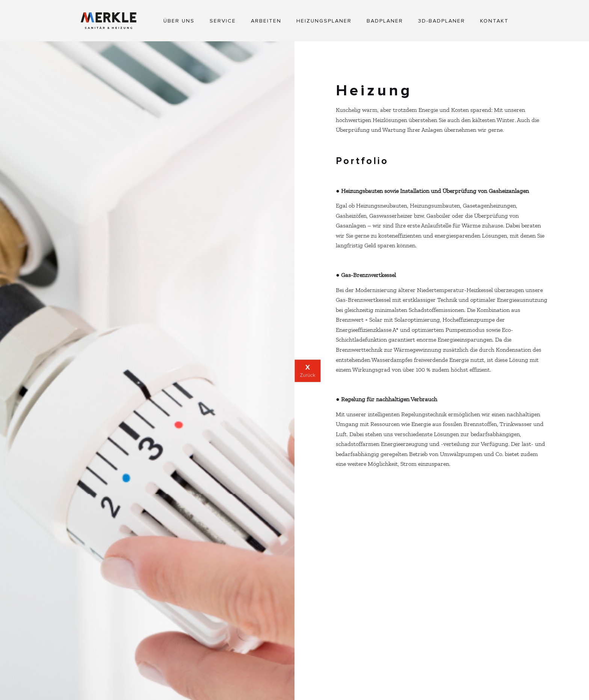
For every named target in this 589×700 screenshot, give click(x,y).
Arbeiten (266, 21)
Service (223, 21)
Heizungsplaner (324, 21)
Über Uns (179, 21)
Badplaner (385, 21)
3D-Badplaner (442, 21)
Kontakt (494, 21)
